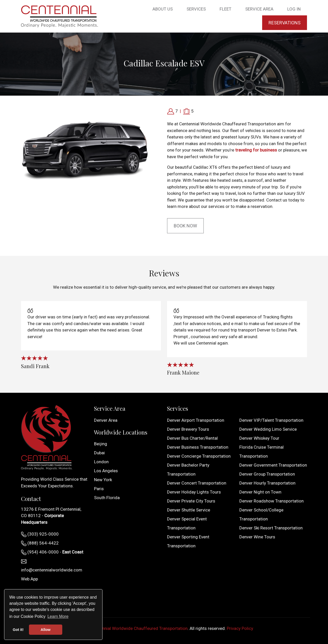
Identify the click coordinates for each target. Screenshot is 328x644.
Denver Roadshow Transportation (271, 501)
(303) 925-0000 (40, 534)
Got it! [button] (18, 630)
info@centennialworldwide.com (52, 566)
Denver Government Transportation (273, 465)
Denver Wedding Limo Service (268, 429)
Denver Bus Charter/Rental (192, 438)
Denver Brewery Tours (188, 429)
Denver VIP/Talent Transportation (271, 420)
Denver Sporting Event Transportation (188, 541)
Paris (99, 489)
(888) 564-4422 (40, 543)
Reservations (285, 23)
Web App (29, 579)
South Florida (107, 498)
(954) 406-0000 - (52, 552)
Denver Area (106, 420)
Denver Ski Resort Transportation (271, 528)
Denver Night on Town (260, 492)
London (101, 462)
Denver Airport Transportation (196, 420)
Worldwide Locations (121, 432)
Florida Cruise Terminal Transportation (262, 452)
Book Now (185, 226)
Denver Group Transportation (267, 474)
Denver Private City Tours (191, 501)
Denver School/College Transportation (261, 514)
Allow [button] (46, 630)
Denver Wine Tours (257, 537)
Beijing (101, 444)
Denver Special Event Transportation (187, 523)
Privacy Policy (240, 628)
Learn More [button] (58, 616)
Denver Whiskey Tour (259, 438)
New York (103, 480)
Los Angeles (106, 471)
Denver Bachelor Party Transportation (188, 470)
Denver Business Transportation (198, 447)
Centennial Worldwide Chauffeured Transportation (139, 628)
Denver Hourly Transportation (267, 483)
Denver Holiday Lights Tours (194, 492)
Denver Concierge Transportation (199, 456)
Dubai (99, 453)
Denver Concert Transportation (197, 483)
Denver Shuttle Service (189, 510)
